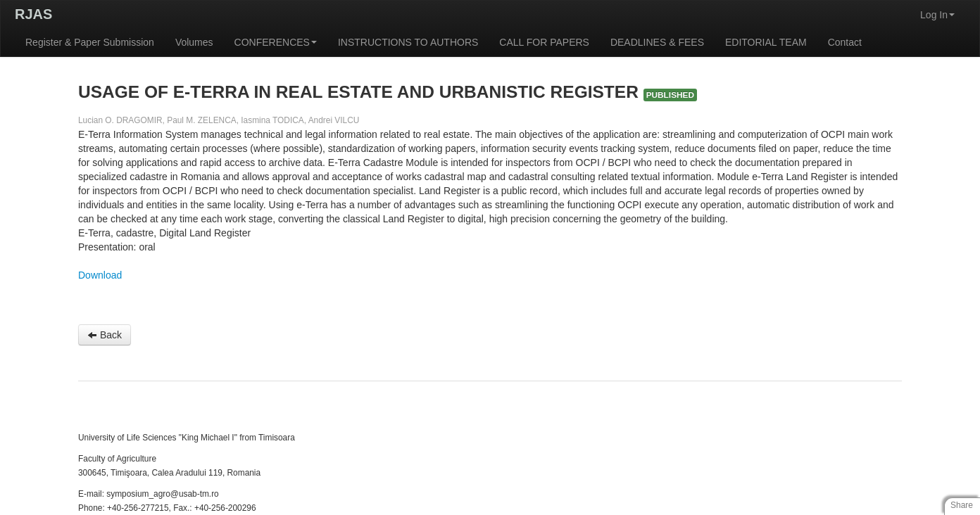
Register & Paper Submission (90, 42)
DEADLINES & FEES (657, 42)
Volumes (194, 42)
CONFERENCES (276, 42)
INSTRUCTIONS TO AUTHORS (408, 42)
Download (100, 275)
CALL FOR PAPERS (544, 42)
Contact (845, 42)
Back (105, 335)
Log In (937, 15)
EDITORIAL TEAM (766, 42)
